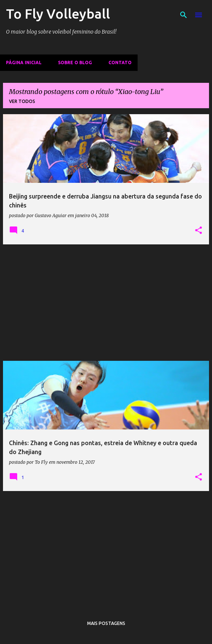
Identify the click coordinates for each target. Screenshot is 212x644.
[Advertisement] (106, 303)
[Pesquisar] (184, 15)
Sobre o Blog (75, 62)
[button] (199, 231)
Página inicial (24, 62)
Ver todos (22, 101)
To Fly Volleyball (58, 14)
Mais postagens (106, 623)
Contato (120, 62)
